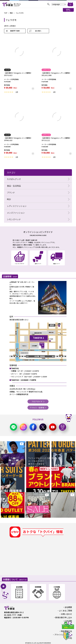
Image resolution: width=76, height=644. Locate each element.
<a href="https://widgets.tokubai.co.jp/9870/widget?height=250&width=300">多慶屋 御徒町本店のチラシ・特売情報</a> (29, 555)
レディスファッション (17, 206)
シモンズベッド (14, 219)
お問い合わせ (66, 614)
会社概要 (68, 607)
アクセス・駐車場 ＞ (38, 408)
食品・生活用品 (14, 186)
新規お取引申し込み (64, 617)
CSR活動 (68, 621)
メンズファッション (16, 213)
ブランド (11, 192)
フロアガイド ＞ (38, 401)
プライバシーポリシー (64, 635)
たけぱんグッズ (14, 179)
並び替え (38, 31)
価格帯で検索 (15, 31)
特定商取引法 (66, 631)
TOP (6, 13)
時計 (11, 13)
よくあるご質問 (65, 611)
